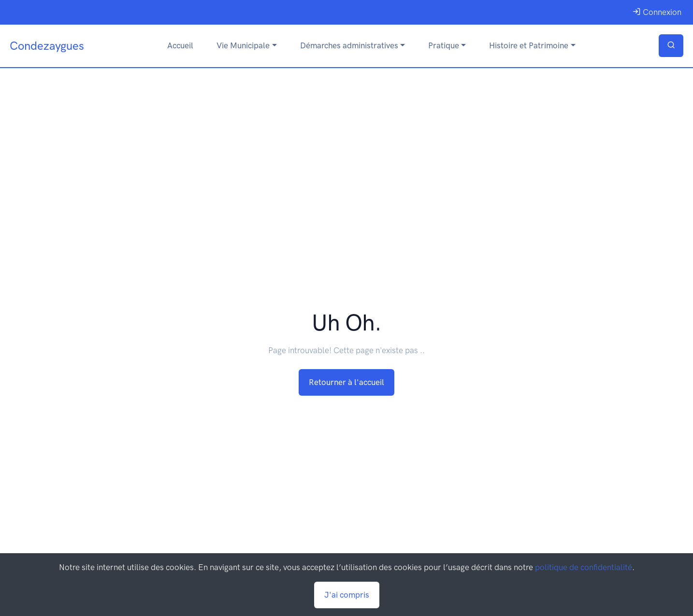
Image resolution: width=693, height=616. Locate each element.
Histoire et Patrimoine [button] (529, 45)
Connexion (657, 12)
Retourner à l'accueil (346, 382)
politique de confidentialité (584, 567)
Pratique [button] (444, 45)
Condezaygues (47, 46)
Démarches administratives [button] (349, 45)
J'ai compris (347, 595)
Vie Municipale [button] (243, 45)
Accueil (180, 45)
